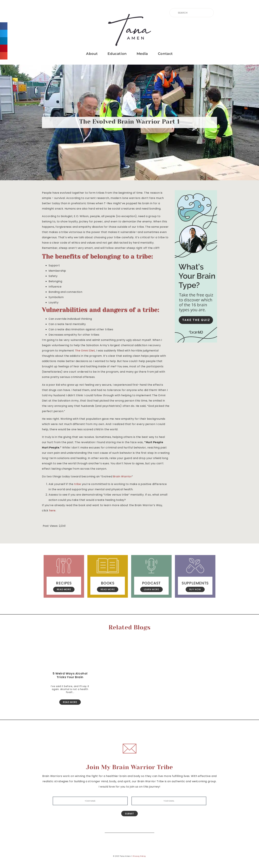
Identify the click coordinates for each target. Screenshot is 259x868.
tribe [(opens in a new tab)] (78, 484)
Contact (165, 54)
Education (117, 54)
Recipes (64, 583)
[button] (4, 26)
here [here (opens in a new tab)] (52, 511)
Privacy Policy (139, 856)
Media (142, 54)
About (92, 54)
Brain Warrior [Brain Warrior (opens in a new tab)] (122, 476)
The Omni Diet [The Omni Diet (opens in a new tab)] (85, 351)
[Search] (149, 828)
